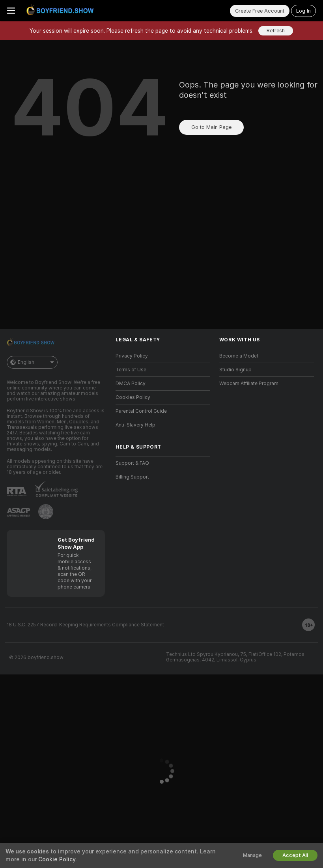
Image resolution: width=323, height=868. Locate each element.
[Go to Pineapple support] (46, 512)
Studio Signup (235, 370)
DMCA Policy (131, 384)
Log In (303, 11)
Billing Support (132, 477)
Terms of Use (131, 370)
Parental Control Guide (141, 411)
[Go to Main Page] (62, 11)
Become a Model (239, 356)
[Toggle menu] (11, 11)
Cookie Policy (57, 859)
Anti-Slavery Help (135, 425)
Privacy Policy (132, 356)
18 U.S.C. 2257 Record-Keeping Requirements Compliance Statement (85, 625)
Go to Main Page (211, 127)
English (32, 362)
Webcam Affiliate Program (249, 384)
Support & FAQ (132, 463)
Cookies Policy (133, 397)
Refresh (276, 31)
